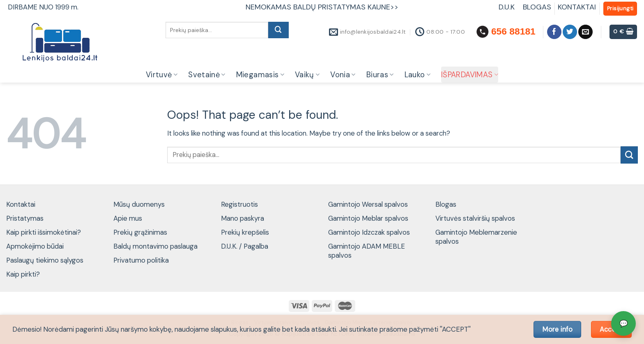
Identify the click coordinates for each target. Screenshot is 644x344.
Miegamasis (260, 75)
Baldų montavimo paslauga (155, 246)
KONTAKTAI (577, 7)
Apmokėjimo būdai (35, 246)
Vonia (343, 75)
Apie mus (128, 218)
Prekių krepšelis (245, 232)
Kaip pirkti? (23, 274)
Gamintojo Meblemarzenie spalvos (476, 237)
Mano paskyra (243, 218)
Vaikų (307, 75)
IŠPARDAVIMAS (470, 75)
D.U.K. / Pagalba (245, 246)
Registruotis (239, 204)
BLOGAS (537, 7)
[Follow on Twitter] (570, 32)
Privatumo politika (141, 260)
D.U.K (508, 7)
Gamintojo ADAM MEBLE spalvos (367, 251)
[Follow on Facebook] (554, 32)
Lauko (417, 75)
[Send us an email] (585, 32)
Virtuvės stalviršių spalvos (475, 218)
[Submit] (278, 30)
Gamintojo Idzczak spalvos (369, 232)
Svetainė (207, 75)
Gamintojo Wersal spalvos (368, 204)
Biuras (380, 75)
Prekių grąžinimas (140, 232)
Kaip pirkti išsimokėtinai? (44, 232)
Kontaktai (21, 204)
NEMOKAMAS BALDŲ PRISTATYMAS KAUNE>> (322, 7)
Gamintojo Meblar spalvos (368, 218)
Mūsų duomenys (139, 204)
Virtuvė (162, 75)
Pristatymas (25, 218)
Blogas (446, 204)
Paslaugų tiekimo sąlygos (45, 260)
